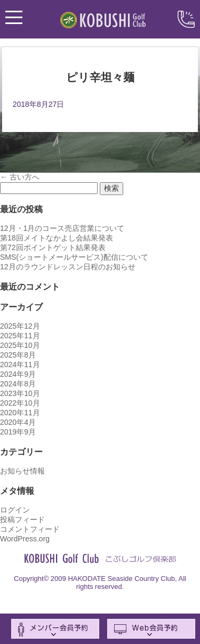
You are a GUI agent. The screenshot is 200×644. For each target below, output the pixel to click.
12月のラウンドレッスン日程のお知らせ (68, 267)
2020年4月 (18, 422)
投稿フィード (22, 519)
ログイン (15, 510)
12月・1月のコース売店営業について (62, 228)
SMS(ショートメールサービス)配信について (74, 257)
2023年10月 (20, 393)
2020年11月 (20, 413)
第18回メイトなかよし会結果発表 (57, 238)
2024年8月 (18, 384)
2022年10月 (20, 403)
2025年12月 (20, 326)
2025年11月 (20, 336)
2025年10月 (20, 345)
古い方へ (20, 177)
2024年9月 (18, 374)
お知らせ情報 (22, 471)
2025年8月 (18, 355)
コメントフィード (30, 529)
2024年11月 (20, 364)
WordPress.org (25, 539)
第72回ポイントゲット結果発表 (53, 247)
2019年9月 (18, 432)
